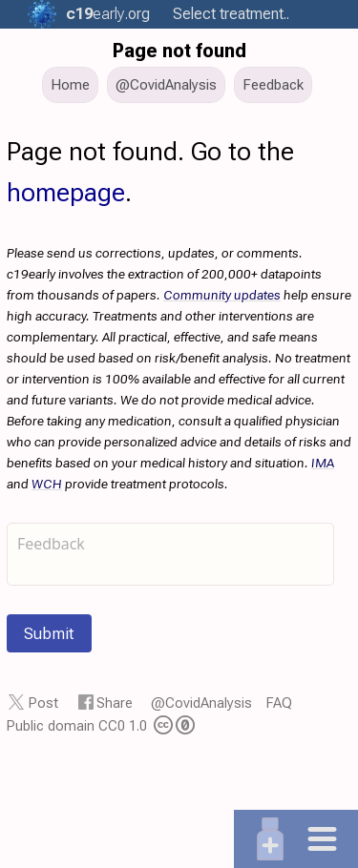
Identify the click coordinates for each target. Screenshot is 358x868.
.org (105, 14)
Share (115, 703)
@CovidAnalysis (201, 703)
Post (43, 703)
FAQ (279, 703)
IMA (323, 463)
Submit (49, 633)
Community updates (222, 295)
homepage (66, 193)
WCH (47, 484)
